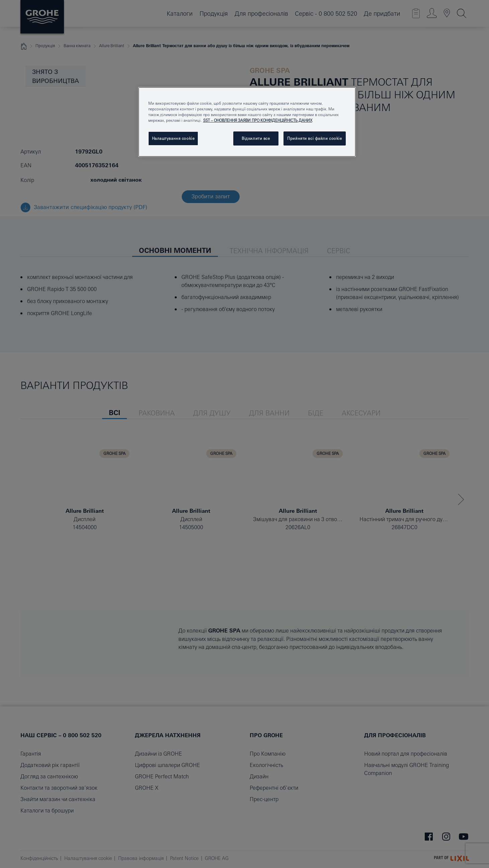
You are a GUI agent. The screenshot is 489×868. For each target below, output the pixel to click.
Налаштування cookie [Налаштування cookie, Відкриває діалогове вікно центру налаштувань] (173, 138)
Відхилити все (256, 138)
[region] (247, 122)
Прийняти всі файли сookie (314, 138)
